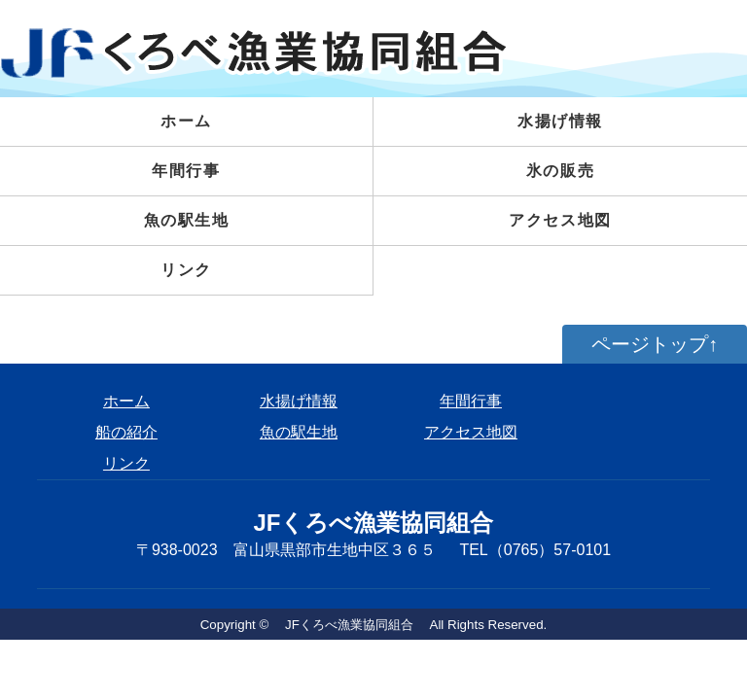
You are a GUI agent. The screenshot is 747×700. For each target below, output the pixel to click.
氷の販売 (560, 171)
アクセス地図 (560, 220)
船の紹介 (126, 432)
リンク (186, 270)
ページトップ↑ (655, 344)
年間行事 (186, 171)
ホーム (186, 121)
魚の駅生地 (187, 220)
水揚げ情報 (299, 401)
